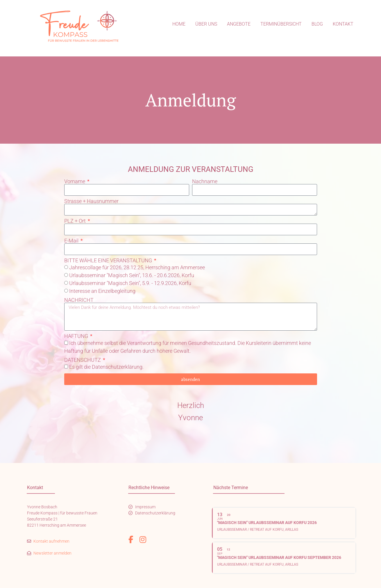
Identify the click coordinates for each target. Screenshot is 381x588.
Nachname (205, 181)
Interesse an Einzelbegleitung (102, 291)
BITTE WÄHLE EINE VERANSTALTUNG (109, 261)
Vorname (75, 181)
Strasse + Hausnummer (91, 201)
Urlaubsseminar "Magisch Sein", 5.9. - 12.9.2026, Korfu (130, 283)
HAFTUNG (77, 336)
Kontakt (343, 24)
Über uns (206, 24)
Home (179, 24)
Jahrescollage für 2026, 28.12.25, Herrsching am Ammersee (137, 267)
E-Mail (72, 241)
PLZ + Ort (76, 221)
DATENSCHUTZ (83, 360)
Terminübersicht (281, 24)
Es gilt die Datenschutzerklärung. (106, 367)
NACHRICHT (79, 300)
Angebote (239, 24)
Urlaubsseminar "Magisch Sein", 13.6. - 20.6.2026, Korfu (132, 275)
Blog (317, 24)
